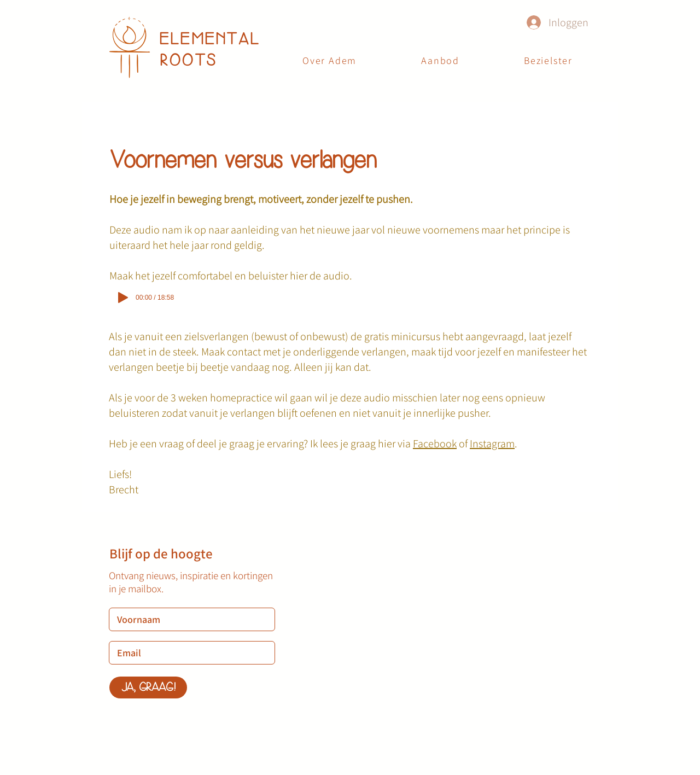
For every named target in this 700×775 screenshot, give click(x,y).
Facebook (435, 444)
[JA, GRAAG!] (148, 687)
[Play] (123, 298)
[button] (440, 61)
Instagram (492, 444)
